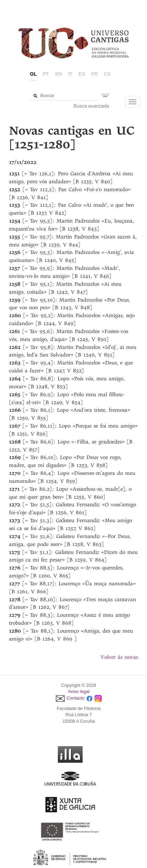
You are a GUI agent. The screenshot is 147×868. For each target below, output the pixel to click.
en (58, 74)
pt (46, 74)
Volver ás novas (119, 657)
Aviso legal (79, 691)
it (70, 74)
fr (94, 74)
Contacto (75, 698)
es (82, 74)
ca (107, 74)
